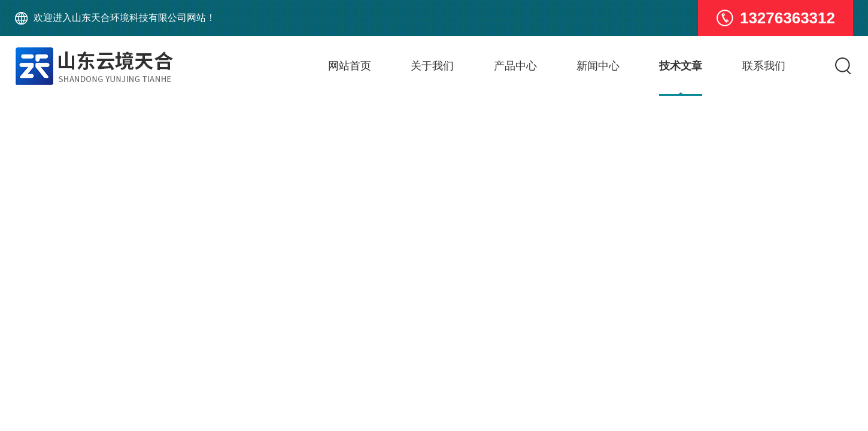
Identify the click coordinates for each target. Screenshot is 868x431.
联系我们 (764, 66)
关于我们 (432, 66)
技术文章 (681, 66)
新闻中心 (598, 66)
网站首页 (350, 66)
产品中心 (515, 66)
